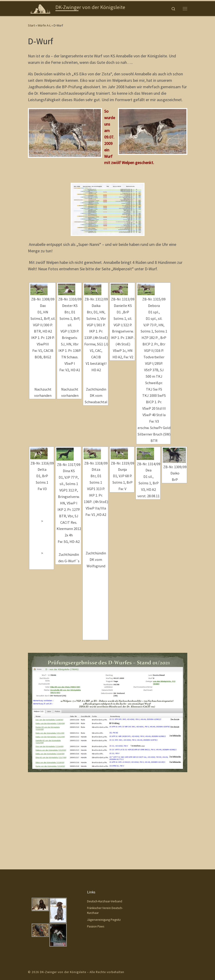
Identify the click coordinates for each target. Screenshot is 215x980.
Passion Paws (96, 855)
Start (31, 25)
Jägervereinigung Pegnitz (104, 848)
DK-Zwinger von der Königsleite (63, 900)
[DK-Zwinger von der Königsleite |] (41, 8)
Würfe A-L (44, 25)
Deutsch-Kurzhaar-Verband (105, 830)
